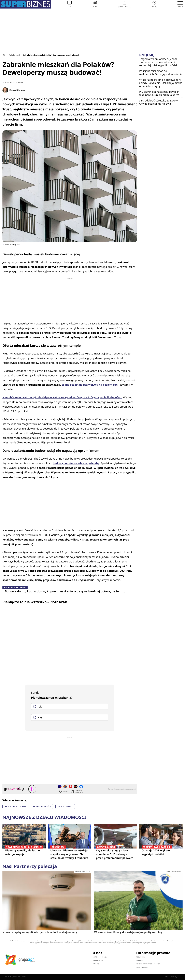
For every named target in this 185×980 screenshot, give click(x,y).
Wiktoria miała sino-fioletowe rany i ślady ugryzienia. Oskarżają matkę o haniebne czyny (161, 83)
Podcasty (64, 791)
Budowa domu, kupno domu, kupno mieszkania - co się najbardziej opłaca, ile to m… (65, 591)
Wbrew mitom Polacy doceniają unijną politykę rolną (128, 932)
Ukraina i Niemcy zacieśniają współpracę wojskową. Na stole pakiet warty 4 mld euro (70, 854)
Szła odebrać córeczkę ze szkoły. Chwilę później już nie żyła (159, 102)
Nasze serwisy (173, 977)
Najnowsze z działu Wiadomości (44, 817)
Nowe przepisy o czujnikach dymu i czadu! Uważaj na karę (40, 932)
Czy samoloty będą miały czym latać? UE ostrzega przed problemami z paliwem (115, 854)
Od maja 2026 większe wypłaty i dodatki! (161, 852)
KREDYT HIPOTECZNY (15, 806)
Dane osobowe (142, 967)
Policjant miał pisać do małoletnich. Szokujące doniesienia (161, 72)
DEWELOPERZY (65, 806)
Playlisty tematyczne (77, 791)
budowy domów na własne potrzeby (76, 463)
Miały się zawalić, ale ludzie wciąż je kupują (24, 852)
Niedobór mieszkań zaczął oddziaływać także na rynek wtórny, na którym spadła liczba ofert (62, 397)
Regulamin (140, 957)
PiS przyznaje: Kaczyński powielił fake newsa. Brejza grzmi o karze (159, 93)
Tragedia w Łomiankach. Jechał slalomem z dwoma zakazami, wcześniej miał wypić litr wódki (158, 62)
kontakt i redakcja (100, 957)
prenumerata (98, 960)
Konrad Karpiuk (17, 90)
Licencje (139, 960)
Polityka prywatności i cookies (148, 964)
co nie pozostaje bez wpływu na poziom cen (90, 385)
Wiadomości (15, 55)
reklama (96, 964)
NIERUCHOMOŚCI (42, 806)
